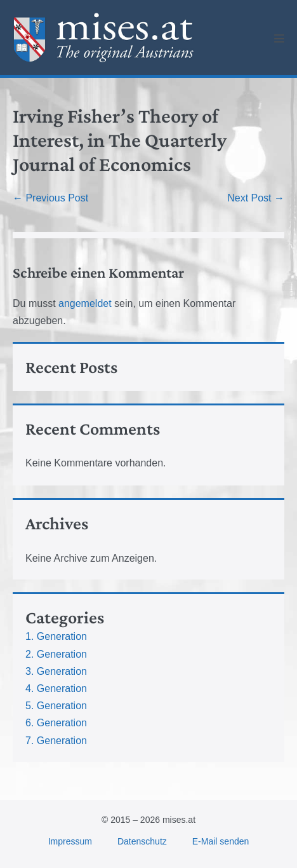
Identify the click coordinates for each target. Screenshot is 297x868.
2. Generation (56, 654)
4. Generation (56, 688)
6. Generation (56, 723)
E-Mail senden (221, 841)
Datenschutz (142, 841)
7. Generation (56, 741)
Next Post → (256, 198)
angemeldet (85, 303)
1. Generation (56, 636)
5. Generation (56, 706)
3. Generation (56, 671)
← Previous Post (50, 198)
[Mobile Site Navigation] (279, 38)
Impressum (70, 841)
